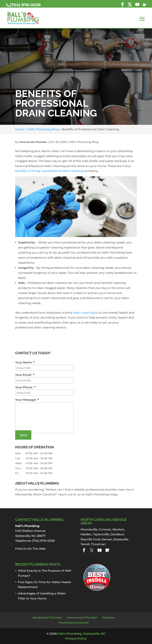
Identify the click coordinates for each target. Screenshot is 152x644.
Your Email (25, 375)
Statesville (121, 539)
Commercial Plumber (82, 618)
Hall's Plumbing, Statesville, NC (82, 634)
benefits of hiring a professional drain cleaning (49, 171)
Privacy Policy (76, 638)
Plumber (109, 618)
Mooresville (89, 529)
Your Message (27, 400)
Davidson (117, 534)
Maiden (86, 534)
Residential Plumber (47, 618)
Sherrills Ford (90, 539)
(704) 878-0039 (25, 5)
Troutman (98, 544)
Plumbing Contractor (74, 623)
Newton (118, 529)
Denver (107, 539)
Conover (105, 529)
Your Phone (25, 387)
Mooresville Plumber (33, 142)
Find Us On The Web (30, 549)
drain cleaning (84, 313)
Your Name (25, 362)
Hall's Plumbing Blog (84, 142)
